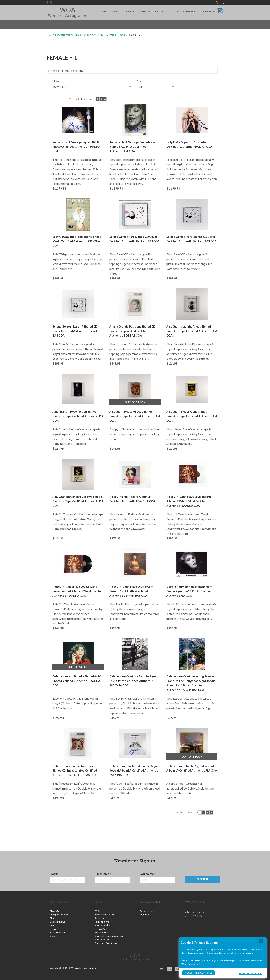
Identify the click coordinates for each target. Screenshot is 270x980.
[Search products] (132, 70)
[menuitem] (104, 11)
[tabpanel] (135, 447)
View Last (74, 99)
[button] (217, 2)
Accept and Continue (199, 973)
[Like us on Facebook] (47, 2)
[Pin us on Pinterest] (51, 2)
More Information (251, 973)
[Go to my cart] (220, 12)
